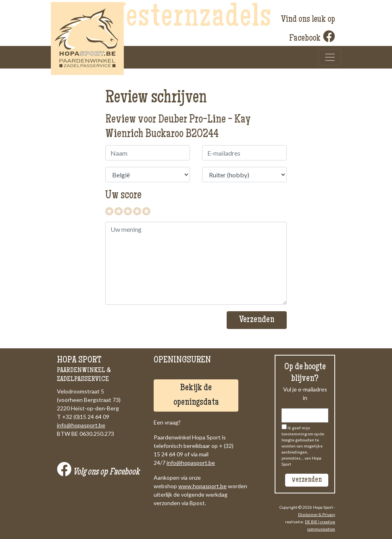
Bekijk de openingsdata (196, 395)
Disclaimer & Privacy (317, 514)
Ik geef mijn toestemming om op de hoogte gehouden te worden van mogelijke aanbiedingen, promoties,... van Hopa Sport (303, 446)
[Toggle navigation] (330, 57)
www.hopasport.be (202, 486)
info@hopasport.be (81, 425)
